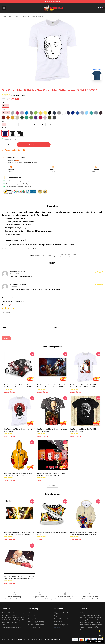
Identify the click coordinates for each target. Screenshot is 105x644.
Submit (6, 338)
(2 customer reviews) (18, 95)
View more (53, 486)
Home (4, 16)
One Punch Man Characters (19, 16)
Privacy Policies (33, 619)
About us (31, 613)
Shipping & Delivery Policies (63, 613)
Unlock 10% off (101, 635)
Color (3, 109)
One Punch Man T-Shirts (68, 255)
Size (3, 121)
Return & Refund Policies (62, 619)
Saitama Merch (37, 16)
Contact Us (58, 622)
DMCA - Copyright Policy (36, 622)
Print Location (6, 128)
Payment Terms (59, 616)
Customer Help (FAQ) (61, 625)
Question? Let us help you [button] (95, 641)
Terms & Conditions (35, 616)
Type (3, 103)
